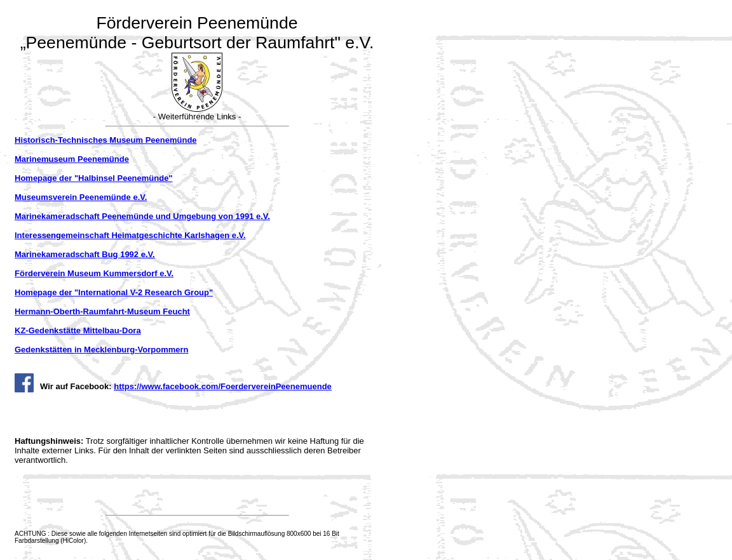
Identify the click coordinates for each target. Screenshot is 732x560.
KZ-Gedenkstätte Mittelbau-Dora (78, 330)
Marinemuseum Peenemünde (72, 159)
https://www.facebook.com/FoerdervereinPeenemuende (223, 386)
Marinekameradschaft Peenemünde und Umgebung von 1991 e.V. (142, 216)
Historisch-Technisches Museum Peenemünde (106, 140)
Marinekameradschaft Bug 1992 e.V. (85, 254)
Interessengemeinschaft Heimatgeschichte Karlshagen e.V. (130, 235)
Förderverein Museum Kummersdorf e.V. (94, 273)
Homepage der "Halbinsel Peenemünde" (94, 178)
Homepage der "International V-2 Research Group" (114, 292)
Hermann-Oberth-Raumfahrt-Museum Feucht (102, 311)
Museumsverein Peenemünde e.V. (81, 197)
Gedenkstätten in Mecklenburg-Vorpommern (102, 350)
